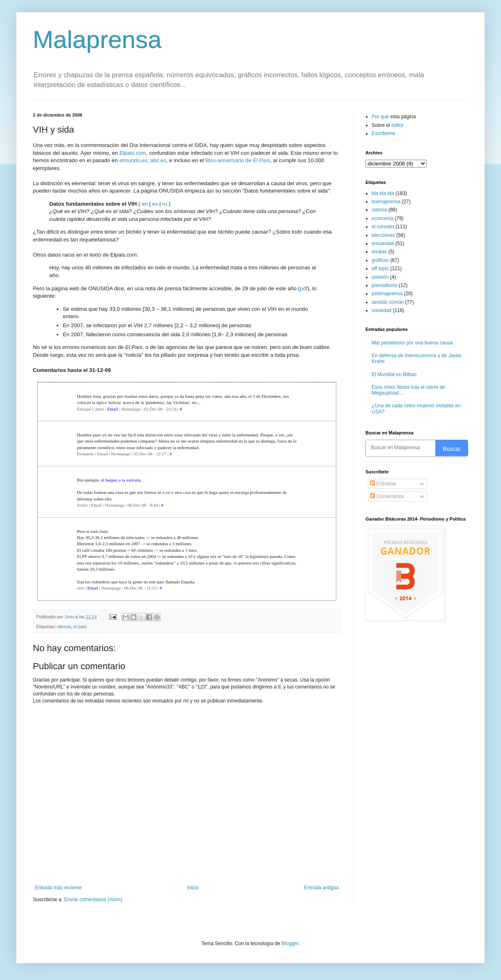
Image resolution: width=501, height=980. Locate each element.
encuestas (383, 243)
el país (80, 627)
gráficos (380, 260)
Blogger (290, 943)
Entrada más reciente (58, 888)
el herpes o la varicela (121, 480)
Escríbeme (383, 133)
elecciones (383, 235)
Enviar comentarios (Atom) (93, 900)
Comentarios (387, 496)
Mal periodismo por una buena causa (412, 343)
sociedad (381, 310)
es (155, 204)
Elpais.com (133, 153)
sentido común (388, 302)
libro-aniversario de (238, 160)
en (145, 204)
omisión (380, 277)
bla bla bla (383, 193)
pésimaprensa (387, 294)
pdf (303, 288)
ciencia (64, 627)
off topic (380, 269)
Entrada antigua (321, 888)
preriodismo (385, 285)
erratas (379, 252)
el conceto (383, 227)
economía (383, 218)
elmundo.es (133, 160)
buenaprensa (386, 202)
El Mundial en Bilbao (394, 374)
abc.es (158, 160)
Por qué (381, 117)
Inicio (193, 888)
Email (113, 409)
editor (398, 125)
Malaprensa (97, 40)
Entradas (383, 484)
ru (165, 204)
